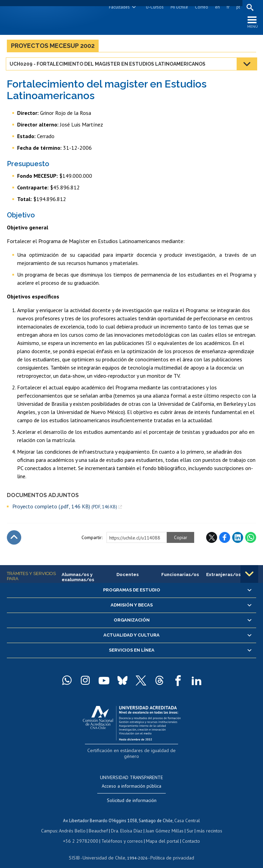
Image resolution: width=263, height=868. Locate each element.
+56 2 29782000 (84, 833)
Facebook (225, 539)
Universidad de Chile (105, 849)
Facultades (118, 7)
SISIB (78, 849)
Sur (187, 824)
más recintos (206, 824)
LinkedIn (238, 539)
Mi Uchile (178, 7)
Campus (53, 824)
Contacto (186, 833)
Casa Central (187, 814)
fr (227, 7)
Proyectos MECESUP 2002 (53, 47)
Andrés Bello (75, 824)
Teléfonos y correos (121, 833)
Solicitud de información (132, 794)
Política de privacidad (170, 849)
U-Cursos (154, 7)
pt (237, 7)
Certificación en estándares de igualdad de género (132, 752)
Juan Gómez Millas (163, 824)
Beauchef (99, 824)
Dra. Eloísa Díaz (127, 824)
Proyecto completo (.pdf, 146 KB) (65, 508)
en (216, 7)
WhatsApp (251, 539)
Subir (14, 539)
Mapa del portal (159, 833)
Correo (201, 7)
